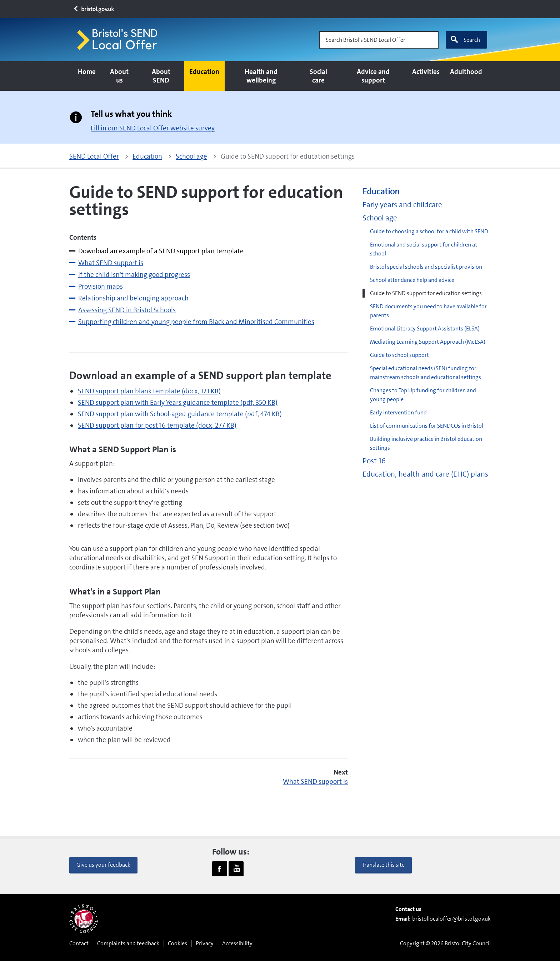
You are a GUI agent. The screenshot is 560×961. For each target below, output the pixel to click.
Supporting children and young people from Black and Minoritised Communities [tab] (196, 322)
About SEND (161, 76)
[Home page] (120, 40)
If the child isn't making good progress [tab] (134, 275)
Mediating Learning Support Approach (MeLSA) (428, 342)
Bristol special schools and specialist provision (426, 267)
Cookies (177, 943)
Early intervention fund (398, 412)
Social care (318, 76)
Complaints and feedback (128, 943)
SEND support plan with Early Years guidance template (178, 402)
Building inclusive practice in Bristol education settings (426, 443)
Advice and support (373, 76)
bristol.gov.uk (93, 9)
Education (204, 72)
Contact (79, 943)
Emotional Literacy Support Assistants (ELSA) (425, 328)
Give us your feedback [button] (103, 865)
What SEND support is (315, 781)
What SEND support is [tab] (111, 263)
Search (465, 40)
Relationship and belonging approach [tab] (133, 298)
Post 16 (374, 461)
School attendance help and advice (412, 280)
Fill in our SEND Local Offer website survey (153, 128)
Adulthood (466, 72)
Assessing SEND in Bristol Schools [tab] (127, 310)
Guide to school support (399, 355)
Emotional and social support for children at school (424, 249)
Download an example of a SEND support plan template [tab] (161, 251)
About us (119, 76)
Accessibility (237, 943)
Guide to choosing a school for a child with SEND (429, 231)
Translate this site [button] (383, 865)
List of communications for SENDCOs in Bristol (427, 426)
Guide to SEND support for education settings (426, 293)
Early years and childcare (402, 205)
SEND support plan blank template (149, 391)
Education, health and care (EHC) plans (425, 474)
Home (87, 72)
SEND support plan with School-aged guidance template (180, 414)
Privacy (205, 943)
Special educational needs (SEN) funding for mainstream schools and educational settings (426, 373)
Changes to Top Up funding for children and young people (423, 395)
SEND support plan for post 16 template (157, 425)
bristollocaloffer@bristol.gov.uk (451, 919)
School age (380, 218)
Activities (426, 72)
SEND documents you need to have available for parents (428, 311)
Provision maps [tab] (101, 286)
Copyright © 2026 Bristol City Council (445, 943)
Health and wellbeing (261, 76)
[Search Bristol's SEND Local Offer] (379, 40)
